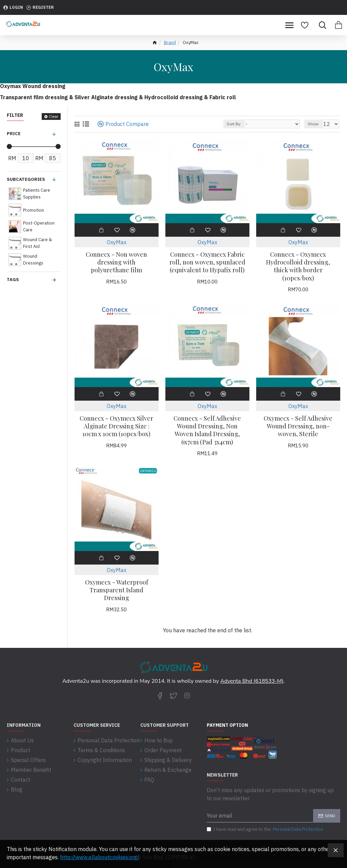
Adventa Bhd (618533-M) (252, 681)
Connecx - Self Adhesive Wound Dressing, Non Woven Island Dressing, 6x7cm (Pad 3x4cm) (207, 430)
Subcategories (26, 179)
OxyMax (117, 242)
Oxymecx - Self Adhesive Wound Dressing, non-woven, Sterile (298, 426)
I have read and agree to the (266, 829)
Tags (13, 280)
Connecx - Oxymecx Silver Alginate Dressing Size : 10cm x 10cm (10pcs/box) (116, 426)
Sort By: (234, 124)
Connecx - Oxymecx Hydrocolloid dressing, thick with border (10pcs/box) (298, 266)
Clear (54, 116)
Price (14, 134)
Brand (170, 43)
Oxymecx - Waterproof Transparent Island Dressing (117, 590)
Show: (313, 124)
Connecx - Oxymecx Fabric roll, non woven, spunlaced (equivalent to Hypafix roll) (207, 262)
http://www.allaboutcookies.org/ (100, 857)
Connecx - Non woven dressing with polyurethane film (116, 262)
